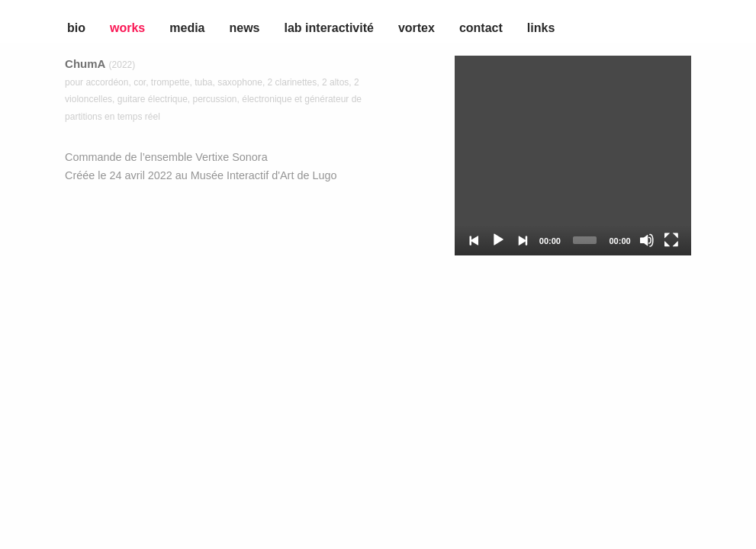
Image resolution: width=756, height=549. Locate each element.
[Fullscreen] (671, 240)
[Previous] (475, 240)
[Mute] (647, 240)
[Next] (523, 240)
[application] (573, 156)
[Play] (498, 240)
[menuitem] (18, 24)
